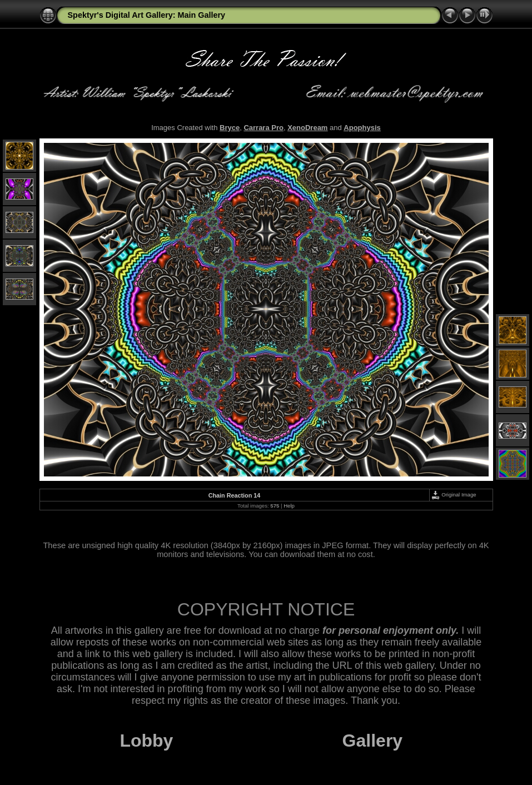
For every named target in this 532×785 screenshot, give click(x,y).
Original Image (454, 495)
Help (289, 506)
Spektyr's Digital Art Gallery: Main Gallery (147, 15)
